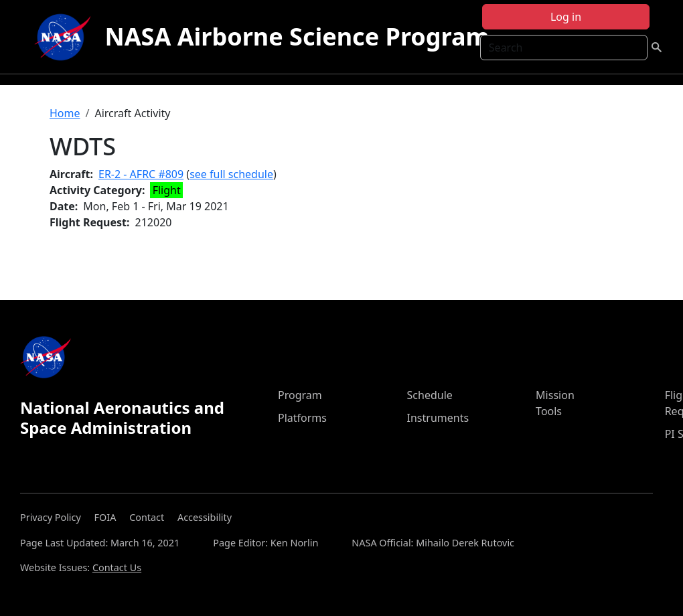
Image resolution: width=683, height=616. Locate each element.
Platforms (302, 418)
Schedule (430, 395)
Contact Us (117, 567)
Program (300, 395)
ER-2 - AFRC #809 (141, 174)
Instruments (438, 418)
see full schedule (231, 174)
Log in (566, 17)
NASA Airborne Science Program (297, 36)
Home (65, 113)
